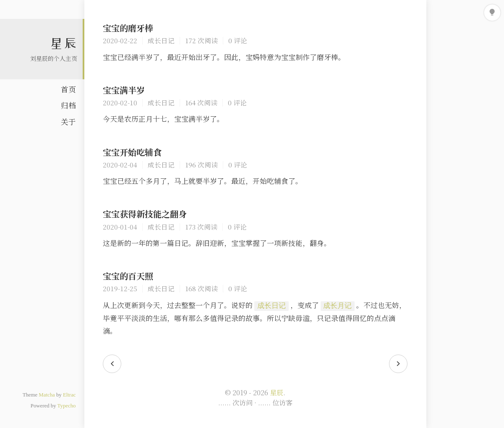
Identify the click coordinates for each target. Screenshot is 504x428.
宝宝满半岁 (124, 90)
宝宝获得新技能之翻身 (145, 214)
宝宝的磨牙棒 (128, 28)
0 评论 (238, 40)
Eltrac (69, 395)
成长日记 (161, 40)
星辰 (63, 43)
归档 (68, 105)
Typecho (67, 406)
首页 (68, 89)
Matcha (47, 395)
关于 (68, 121)
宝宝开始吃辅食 (132, 152)
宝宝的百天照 (128, 276)
